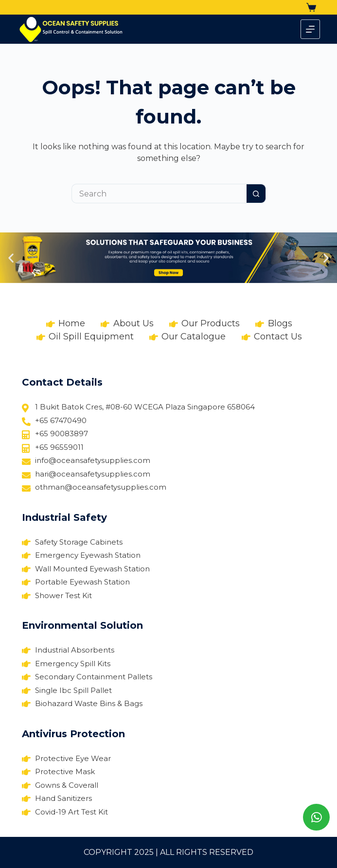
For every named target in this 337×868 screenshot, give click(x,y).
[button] (11, 258)
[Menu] (310, 29)
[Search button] (256, 194)
